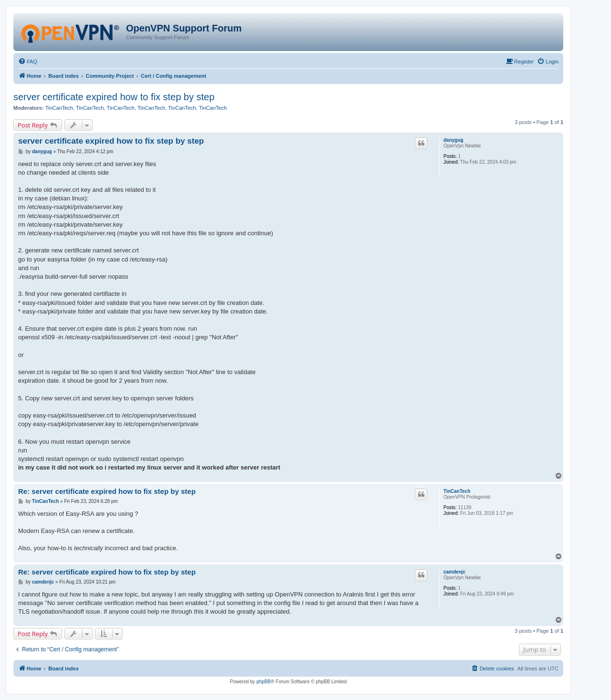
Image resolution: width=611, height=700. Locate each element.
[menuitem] (28, 62)
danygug (453, 140)
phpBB (263, 682)
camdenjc (454, 572)
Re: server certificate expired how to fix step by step (107, 491)
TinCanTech (59, 108)
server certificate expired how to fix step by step (114, 97)
